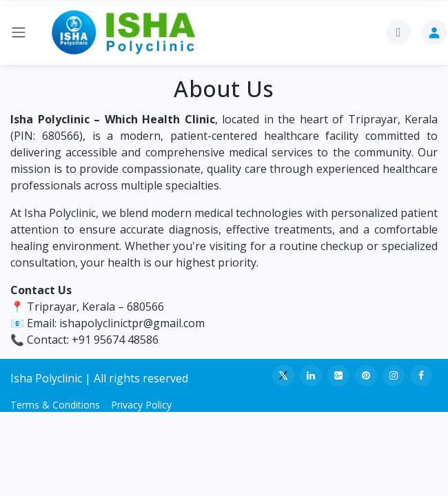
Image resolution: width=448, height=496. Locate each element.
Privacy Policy (141, 405)
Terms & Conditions (55, 405)
